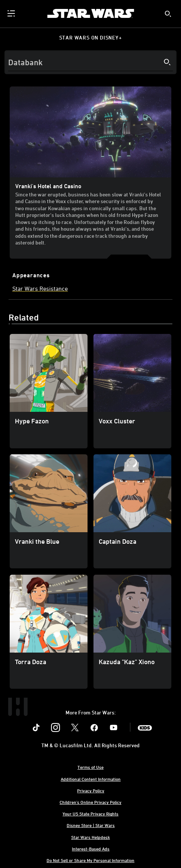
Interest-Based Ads (91, 849)
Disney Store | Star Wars (91, 825)
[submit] (168, 14)
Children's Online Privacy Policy (90, 802)
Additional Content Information (91, 779)
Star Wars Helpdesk (90, 837)
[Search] (90, 62)
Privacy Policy (91, 790)
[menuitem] (12, 13)
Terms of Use (90, 767)
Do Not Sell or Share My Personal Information (90, 860)
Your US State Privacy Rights (90, 814)
